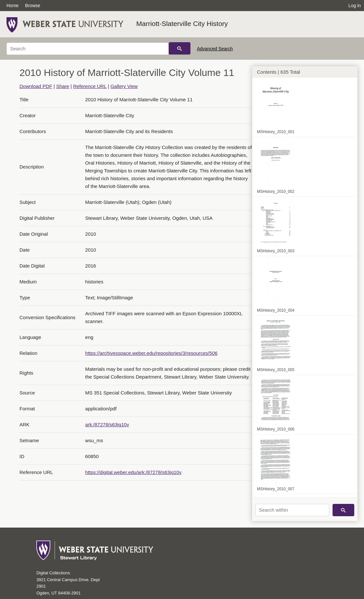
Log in (355, 6)
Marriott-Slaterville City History (182, 24)
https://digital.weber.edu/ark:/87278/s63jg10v (133, 472)
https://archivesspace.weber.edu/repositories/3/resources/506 (152, 353)
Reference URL (90, 86)
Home (12, 6)
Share (63, 86)
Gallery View (124, 86)
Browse (33, 6)
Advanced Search (215, 49)
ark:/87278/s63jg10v (107, 424)
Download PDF (36, 86)
